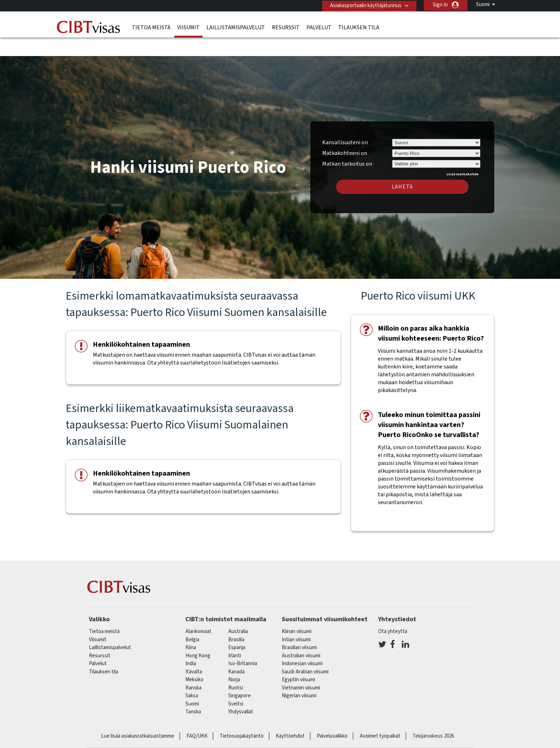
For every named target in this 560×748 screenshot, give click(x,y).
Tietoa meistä (151, 27)
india (191, 644)
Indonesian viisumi (302, 644)
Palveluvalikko (332, 716)
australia (238, 611)
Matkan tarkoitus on (347, 143)
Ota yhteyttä (393, 611)
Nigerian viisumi (299, 676)
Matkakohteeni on (345, 133)
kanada (236, 652)
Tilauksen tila (359, 27)
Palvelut (319, 27)
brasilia (236, 620)
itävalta (194, 652)
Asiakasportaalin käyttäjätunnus (365, 5)
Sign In (440, 5)
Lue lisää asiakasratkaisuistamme (138, 716)
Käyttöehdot (290, 716)
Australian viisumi (301, 636)
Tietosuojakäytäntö (242, 716)
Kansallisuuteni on (345, 122)
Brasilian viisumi (299, 627)
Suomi (483, 4)
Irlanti (235, 636)
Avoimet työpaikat (380, 716)
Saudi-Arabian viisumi (305, 652)
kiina (191, 627)
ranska (193, 668)
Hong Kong (198, 636)
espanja (237, 627)
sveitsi (236, 684)
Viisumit (188, 27)
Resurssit (286, 27)
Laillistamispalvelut (236, 27)
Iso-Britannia (243, 644)
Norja (234, 660)
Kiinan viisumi (297, 611)
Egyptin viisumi (298, 660)
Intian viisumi (296, 620)
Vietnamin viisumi (301, 668)
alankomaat (198, 611)
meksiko (194, 660)
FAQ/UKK (197, 716)
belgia (192, 620)
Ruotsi (236, 668)
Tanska (193, 692)
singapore (239, 676)
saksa (192, 676)
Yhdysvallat (241, 692)
